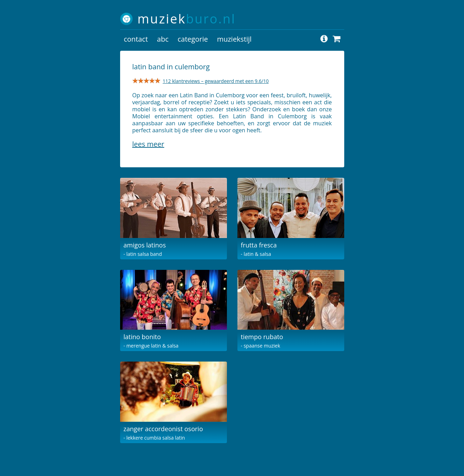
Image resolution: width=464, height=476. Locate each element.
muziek (187, 19)
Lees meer (148, 144)
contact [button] (136, 39)
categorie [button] (193, 39)
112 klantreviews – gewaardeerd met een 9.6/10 (216, 81)
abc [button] (163, 39)
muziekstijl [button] (234, 39)
